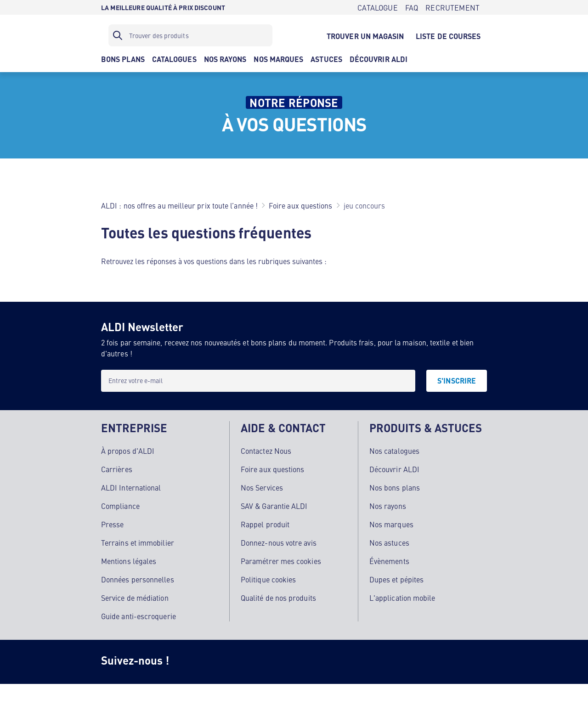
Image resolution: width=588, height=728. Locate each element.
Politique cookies (268, 579)
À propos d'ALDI (128, 451)
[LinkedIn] (338, 662)
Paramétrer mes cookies (281, 561)
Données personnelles (138, 579)
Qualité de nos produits (278, 598)
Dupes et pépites (396, 579)
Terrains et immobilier (138, 542)
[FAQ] (412, 7)
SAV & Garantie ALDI (274, 506)
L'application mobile (402, 598)
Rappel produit (265, 524)
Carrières (117, 469)
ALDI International (131, 487)
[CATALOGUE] (377, 7)
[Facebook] (228, 662)
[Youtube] (301, 662)
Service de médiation (135, 598)
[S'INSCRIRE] (457, 381)
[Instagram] (191, 662)
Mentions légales (129, 561)
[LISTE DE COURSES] (448, 35)
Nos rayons (388, 506)
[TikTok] (265, 662)
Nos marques (391, 524)
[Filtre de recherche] (190, 35)
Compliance (120, 506)
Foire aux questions (273, 469)
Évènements (389, 561)
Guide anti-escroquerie (139, 616)
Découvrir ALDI (394, 469)
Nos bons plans (395, 487)
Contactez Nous (266, 451)
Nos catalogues (394, 451)
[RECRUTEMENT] (452, 7)
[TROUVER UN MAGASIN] (365, 35)
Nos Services (262, 487)
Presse (112, 524)
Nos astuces (389, 542)
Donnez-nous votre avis (279, 542)
